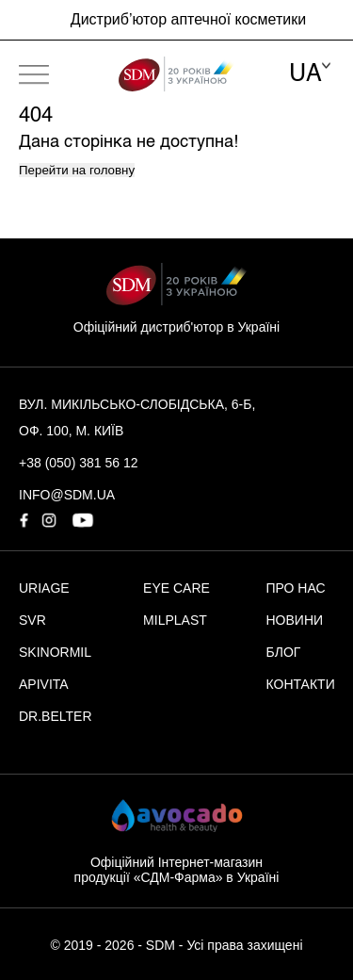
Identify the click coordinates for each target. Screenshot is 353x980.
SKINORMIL (55, 652)
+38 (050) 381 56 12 (79, 463)
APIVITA (44, 684)
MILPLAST (175, 620)
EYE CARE (176, 588)
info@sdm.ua (67, 495)
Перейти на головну (77, 170)
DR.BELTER (56, 716)
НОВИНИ (295, 620)
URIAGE (44, 588)
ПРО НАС (296, 588)
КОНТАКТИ (301, 684)
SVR (32, 620)
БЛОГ (284, 652)
